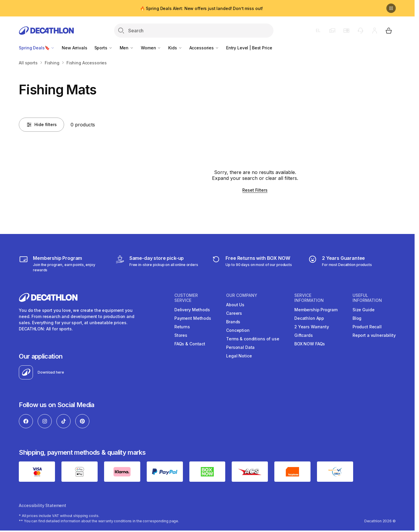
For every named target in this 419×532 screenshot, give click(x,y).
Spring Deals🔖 (37, 48)
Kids (175, 48)
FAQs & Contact (190, 344)
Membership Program (316, 310)
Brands (233, 322)
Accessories (204, 48)
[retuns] (252, 264)
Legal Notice (239, 356)
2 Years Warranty (312, 327)
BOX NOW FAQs (310, 344)
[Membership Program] (63, 264)
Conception (238, 330)
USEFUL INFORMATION (367, 298)
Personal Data (240, 347)
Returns (182, 327)
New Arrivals (74, 48)
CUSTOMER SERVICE (186, 298)
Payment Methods (193, 318)
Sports (104, 48)
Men (127, 48)
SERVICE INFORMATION (309, 298)
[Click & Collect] (157, 264)
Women (151, 48)
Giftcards (304, 335)
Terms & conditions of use (253, 339)
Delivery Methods (192, 310)
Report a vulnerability (374, 335)
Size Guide (364, 310)
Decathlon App (309, 318)
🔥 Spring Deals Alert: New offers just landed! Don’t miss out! (201, 8)
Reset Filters (255, 190)
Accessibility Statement (42, 505)
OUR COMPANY (242, 295)
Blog (357, 318)
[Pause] (391, 8)
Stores (181, 335)
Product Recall (367, 327)
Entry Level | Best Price (249, 48)
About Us (235, 305)
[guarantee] (340, 264)
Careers (234, 313)
